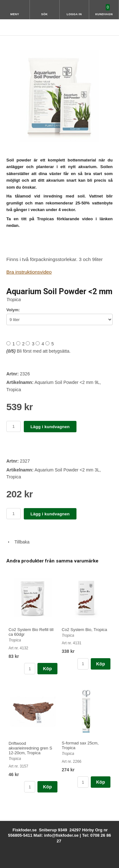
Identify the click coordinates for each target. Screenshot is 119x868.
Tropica (14, 300)
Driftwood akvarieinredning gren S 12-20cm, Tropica (30, 748)
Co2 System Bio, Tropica (85, 630)
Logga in (74, 14)
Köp (47, 669)
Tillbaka (18, 542)
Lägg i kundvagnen (50, 427)
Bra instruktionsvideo (29, 272)
